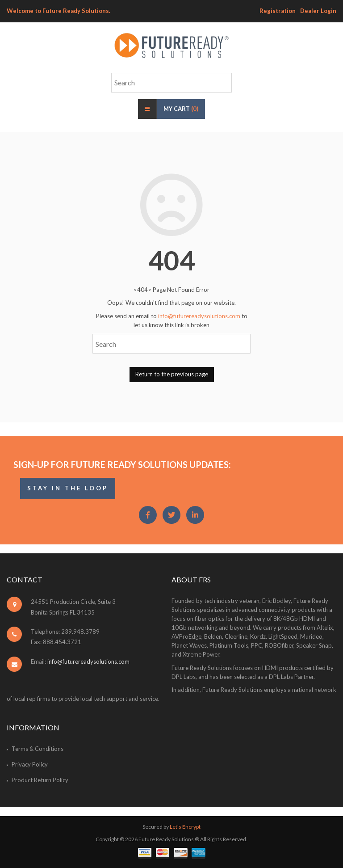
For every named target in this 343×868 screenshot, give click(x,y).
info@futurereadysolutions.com (199, 316)
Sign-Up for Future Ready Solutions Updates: (122, 464)
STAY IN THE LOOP (68, 488)
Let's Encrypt (185, 827)
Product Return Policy (40, 780)
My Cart (181, 109)
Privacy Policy (30, 764)
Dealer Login (318, 11)
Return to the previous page (172, 374)
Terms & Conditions (38, 749)
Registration (278, 11)
